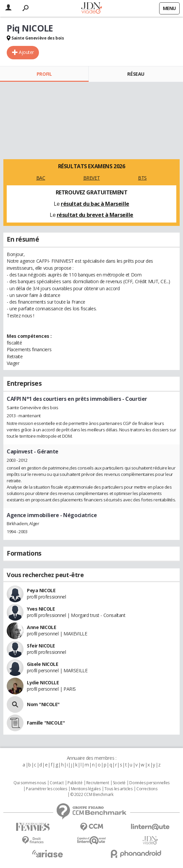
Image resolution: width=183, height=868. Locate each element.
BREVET (91, 178)
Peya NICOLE (41, 590)
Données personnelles (149, 783)
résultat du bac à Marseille (95, 204)
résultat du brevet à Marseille (95, 215)
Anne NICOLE (41, 627)
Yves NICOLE (41, 609)
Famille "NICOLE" (46, 723)
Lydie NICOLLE (43, 683)
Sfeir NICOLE (41, 646)
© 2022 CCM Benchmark (92, 795)
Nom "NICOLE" (43, 704)
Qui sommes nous (30, 783)
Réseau (136, 74)
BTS (142, 178)
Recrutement (98, 783)
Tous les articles (119, 789)
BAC (41, 178)
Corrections (147, 789)
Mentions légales (86, 789)
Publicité (75, 783)
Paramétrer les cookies (46, 789)
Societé (119, 783)
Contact (57, 783)
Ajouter (26, 52)
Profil (44, 74)
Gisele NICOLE (43, 664)
